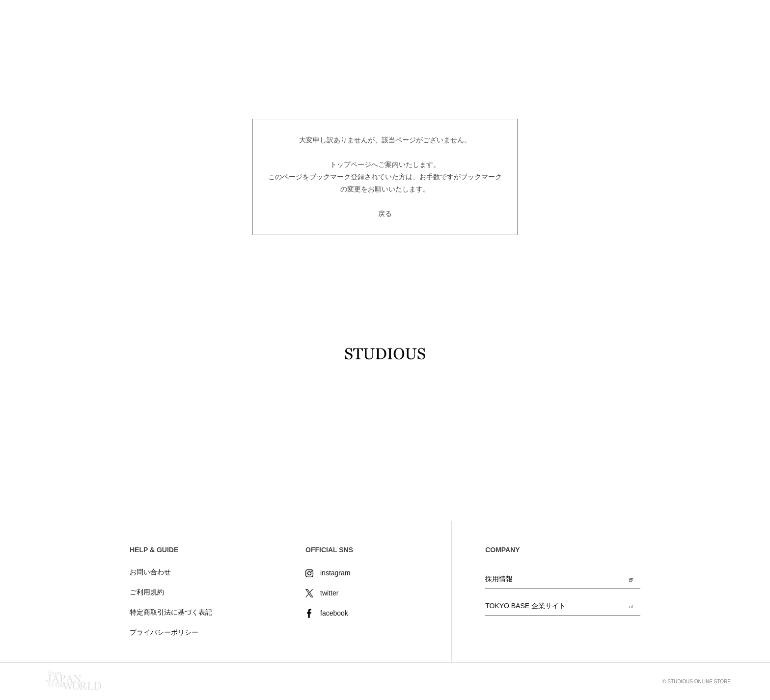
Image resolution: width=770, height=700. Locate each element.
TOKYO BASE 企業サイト (525, 606)
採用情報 (499, 579)
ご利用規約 (147, 592)
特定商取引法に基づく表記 (171, 612)
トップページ (351, 164)
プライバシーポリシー (164, 632)
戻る (385, 214)
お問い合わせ (150, 572)
